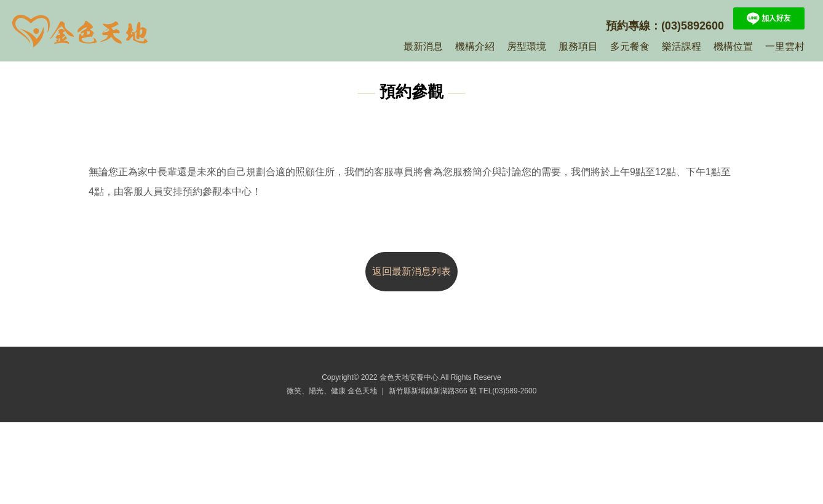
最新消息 (423, 46)
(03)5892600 (693, 26)
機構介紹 (475, 46)
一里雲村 (785, 46)
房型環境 (527, 46)
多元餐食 (630, 46)
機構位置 (733, 46)
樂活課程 (682, 46)
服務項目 (578, 46)
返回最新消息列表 (411, 271)
